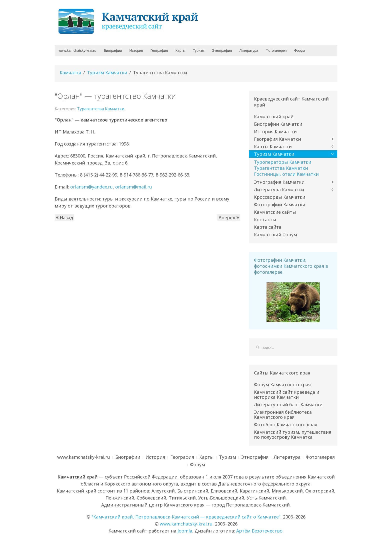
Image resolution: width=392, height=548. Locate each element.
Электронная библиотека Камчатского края (283, 414)
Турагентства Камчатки (101, 109)
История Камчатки (275, 131)
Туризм (199, 50)
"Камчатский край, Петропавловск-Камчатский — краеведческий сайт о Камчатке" (186, 517)
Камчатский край (274, 116)
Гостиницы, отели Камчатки (286, 174)
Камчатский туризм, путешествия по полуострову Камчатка (293, 434)
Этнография (222, 50)
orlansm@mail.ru (134, 187)
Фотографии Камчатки (280, 204)
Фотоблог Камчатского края (286, 424)
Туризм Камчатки (107, 72)
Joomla (185, 531)
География (159, 50)
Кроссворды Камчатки (280, 197)
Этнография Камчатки (279, 182)
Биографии (113, 50)
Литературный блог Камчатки (288, 404)
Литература (249, 50)
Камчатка (70, 72)
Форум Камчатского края (282, 384)
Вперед (229, 217)
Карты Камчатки (273, 146)
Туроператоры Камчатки (283, 162)
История (136, 50)
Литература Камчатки (279, 189)
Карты (180, 50)
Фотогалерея (276, 50)
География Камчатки (277, 139)
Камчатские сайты (275, 212)
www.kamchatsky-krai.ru (77, 50)
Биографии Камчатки (278, 124)
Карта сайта (268, 227)
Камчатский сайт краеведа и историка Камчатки (287, 394)
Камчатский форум (275, 234)
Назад (64, 217)
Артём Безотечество (259, 531)
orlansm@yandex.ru (91, 187)
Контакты (265, 219)
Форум (300, 50)
